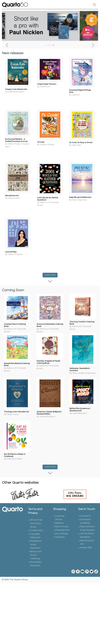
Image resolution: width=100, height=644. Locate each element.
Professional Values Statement (36, 538)
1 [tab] (46, 45)
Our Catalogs (61, 527)
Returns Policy (62, 520)
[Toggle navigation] (94, 4)
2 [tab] (48, 45)
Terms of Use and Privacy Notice (36, 517)
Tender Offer (86, 541)
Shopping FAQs (62, 523)
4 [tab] (52, 45)
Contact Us (85, 509)
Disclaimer (60, 530)
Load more (51, 270)
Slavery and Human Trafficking (36, 548)
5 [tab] (54, 45)
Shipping (59, 516)
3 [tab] (50, 45)
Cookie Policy (37, 524)
